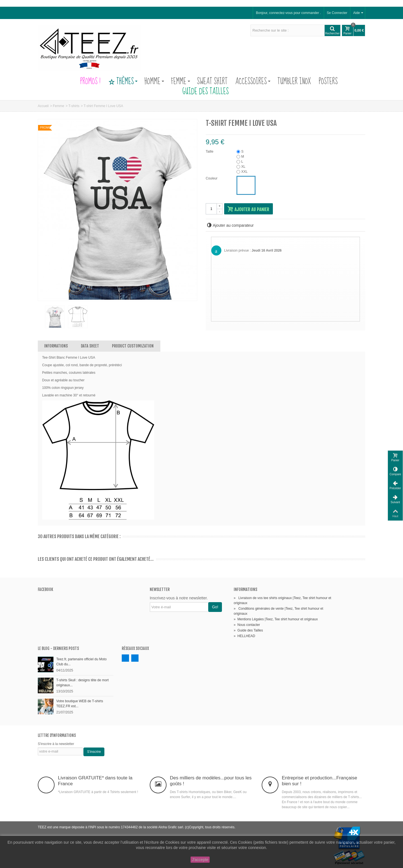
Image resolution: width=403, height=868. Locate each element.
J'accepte (200, 860)
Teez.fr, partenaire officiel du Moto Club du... (81, 662)
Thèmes (123, 82)
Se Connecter (337, 13)
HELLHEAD (244, 636)
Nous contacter (247, 625)
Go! (215, 607)
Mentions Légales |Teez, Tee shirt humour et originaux (276, 619)
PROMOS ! (90, 82)
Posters (328, 82)
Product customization (133, 346)
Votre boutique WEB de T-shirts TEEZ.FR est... (80, 704)
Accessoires (253, 82)
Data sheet (90, 346)
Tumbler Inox (294, 82)
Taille (210, 152)
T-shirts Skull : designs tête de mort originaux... (82, 683)
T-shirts (74, 106)
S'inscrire (94, 752)
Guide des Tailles (201, 92)
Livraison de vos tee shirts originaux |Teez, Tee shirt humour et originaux (282, 600)
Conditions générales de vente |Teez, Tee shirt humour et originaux (278, 611)
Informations (56, 346)
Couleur (212, 178)
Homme (154, 82)
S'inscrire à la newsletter (56, 744)
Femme (181, 82)
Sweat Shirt (212, 82)
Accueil (43, 106)
